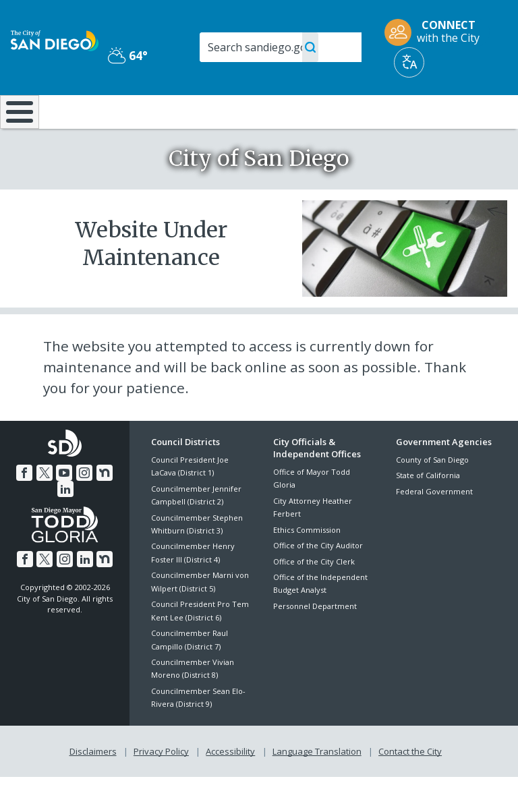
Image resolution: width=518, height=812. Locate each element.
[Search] (281, 47)
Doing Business (229, 117)
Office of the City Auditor (318, 581)
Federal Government (434, 526)
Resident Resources (153, 117)
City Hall (476, 111)
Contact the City (410, 786)
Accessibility (230, 786)
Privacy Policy (161, 786)
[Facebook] (24, 508)
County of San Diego (432, 495)
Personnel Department (315, 642)
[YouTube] (64, 508)
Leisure (74, 111)
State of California (428, 511)
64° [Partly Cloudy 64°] (128, 55)
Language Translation (317, 786)
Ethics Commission (307, 565)
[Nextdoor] (105, 508)
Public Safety (392, 117)
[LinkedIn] (65, 524)
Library (306, 111)
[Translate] (409, 62)
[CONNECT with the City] (436, 32)
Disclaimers (93, 786)
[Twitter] (45, 508)
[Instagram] (84, 508)
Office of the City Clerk (314, 597)
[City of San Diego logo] (55, 40)
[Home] (17, 130)
